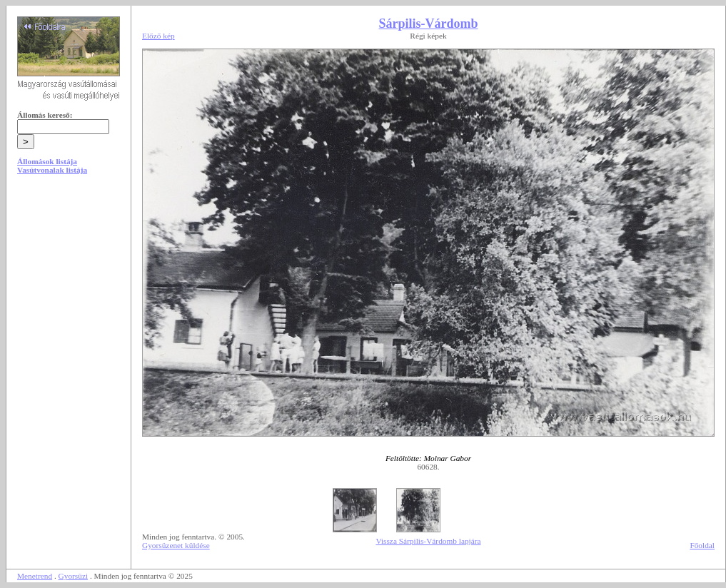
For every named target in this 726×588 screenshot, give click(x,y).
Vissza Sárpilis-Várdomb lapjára (428, 541)
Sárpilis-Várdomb (428, 24)
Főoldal (702, 545)
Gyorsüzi (74, 576)
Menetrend (35, 576)
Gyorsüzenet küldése (176, 545)
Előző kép (158, 36)
